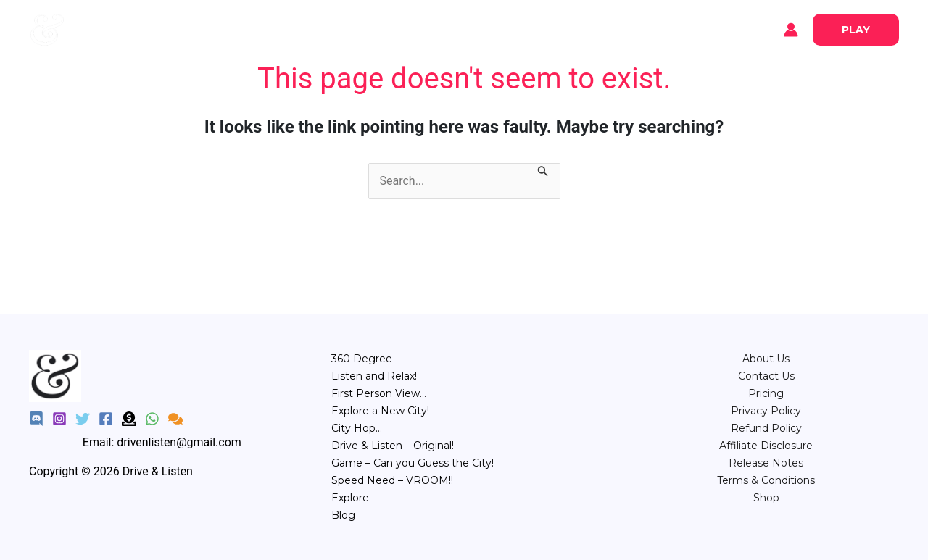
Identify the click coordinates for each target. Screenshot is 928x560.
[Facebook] (106, 419)
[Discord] (36, 419)
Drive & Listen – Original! (393, 446)
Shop (766, 498)
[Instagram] (59, 419)
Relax (380, 29)
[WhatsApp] (152, 419)
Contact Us (766, 376)
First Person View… (379, 393)
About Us (766, 359)
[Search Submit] (543, 172)
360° (334, 29)
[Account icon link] (791, 30)
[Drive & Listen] (47, 29)
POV (426, 29)
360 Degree (362, 359)
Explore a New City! (380, 411)
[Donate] (129, 419)
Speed (591, 29)
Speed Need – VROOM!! (392, 480)
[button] (856, 30)
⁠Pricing (766, 393)
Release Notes (766, 463)
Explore (109, 30)
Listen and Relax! (374, 376)
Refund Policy (766, 428)
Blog (160, 30)
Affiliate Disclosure (766, 446)
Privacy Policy (766, 411)
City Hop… (357, 428)
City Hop (480, 29)
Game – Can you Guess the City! (413, 463)
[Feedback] (175, 419)
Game (538, 29)
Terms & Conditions (766, 480)
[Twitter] (83, 419)
